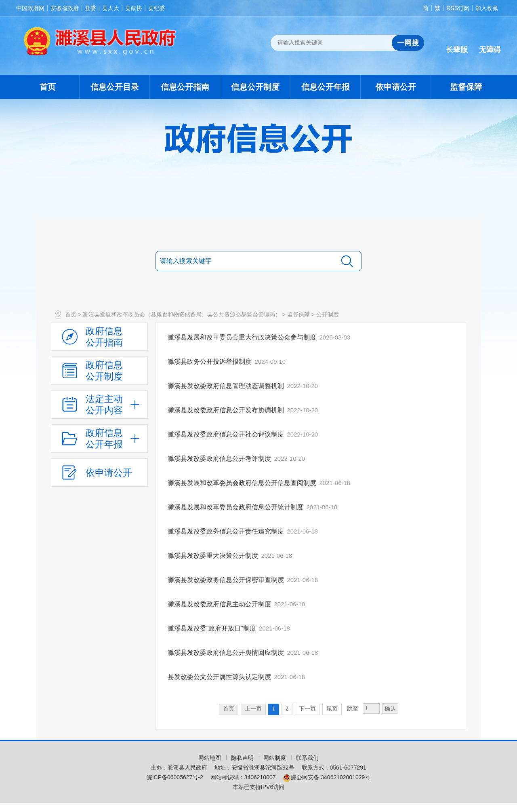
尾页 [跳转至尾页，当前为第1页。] (332, 709)
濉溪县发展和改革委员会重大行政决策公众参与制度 (243, 337)
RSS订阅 (458, 8)
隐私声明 (243, 758)
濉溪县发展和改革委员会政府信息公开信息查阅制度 (243, 483)
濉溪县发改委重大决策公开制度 (214, 556)
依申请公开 (396, 87)
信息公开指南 (185, 87)
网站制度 (275, 758)
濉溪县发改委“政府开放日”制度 (213, 628)
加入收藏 (487, 8)
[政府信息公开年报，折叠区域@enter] (99, 439)
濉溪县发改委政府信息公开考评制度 (220, 459)
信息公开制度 (255, 87)
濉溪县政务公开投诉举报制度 (210, 362)
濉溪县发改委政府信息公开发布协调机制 (227, 410)
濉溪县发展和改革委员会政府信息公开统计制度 (236, 507)
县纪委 (157, 8)
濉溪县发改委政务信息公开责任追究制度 (227, 531)
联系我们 (307, 758)
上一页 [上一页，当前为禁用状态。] (253, 709)
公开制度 (328, 314)
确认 (390, 709)
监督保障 (466, 87)
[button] (457, 43)
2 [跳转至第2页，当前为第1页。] (287, 709)
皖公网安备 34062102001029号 (327, 777)
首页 (48, 87)
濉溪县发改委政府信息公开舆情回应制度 (227, 653)
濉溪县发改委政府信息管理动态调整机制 (227, 386)
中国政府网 (30, 8)
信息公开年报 (326, 87)
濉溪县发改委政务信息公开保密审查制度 (227, 580)
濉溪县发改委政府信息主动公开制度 (220, 604)
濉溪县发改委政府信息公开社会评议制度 (227, 434)
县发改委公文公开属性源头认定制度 (220, 677)
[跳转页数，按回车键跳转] (371, 709)
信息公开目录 (115, 87)
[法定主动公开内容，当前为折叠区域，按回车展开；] (99, 405)
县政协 (134, 8)
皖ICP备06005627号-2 (175, 777)
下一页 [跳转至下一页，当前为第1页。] (307, 709)
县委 (90, 8)
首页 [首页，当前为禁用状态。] (229, 709)
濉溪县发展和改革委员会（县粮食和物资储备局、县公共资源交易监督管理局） (182, 314)
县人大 (111, 8)
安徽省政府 (65, 8)
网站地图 (210, 758)
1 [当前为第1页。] (274, 709)
